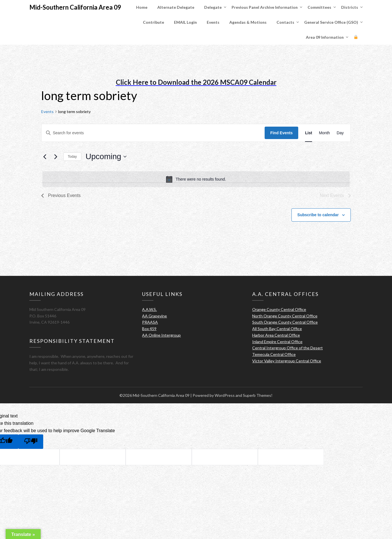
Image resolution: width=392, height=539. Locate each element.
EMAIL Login (185, 22)
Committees (319, 7)
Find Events (281, 133)
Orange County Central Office (279, 309)
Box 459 (149, 329)
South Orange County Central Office (285, 322)
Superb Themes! (258, 395)
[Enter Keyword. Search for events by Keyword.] (153, 133)
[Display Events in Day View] (340, 133)
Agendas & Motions (248, 22)
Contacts (285, 22)
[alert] (196, 179)
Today (72, 157)
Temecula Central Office (274, 354)
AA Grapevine (154, 316)
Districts (350, 7)
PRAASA (150, 322)
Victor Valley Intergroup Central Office (287, 361)
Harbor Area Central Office (276, 335)
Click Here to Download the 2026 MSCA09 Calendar (196, 82)
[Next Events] (56, 157)
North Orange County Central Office (285, 316)
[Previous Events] (45, 157)
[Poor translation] (31, 442)
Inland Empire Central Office (277, 342)
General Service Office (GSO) (331, 22)
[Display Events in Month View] (324, 133)
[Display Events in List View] (309, 133)
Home (142, 7)
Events (213, 22)
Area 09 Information (325, 37)
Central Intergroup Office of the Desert (288, 348)
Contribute (153, 22)
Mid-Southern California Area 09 (75, 7)
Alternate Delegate (176, 7)
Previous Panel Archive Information (265, 7)
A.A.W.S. (149, 309)
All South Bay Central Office (277, 329)
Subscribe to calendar (318, 215)
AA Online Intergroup (161, 335)
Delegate (213, 7)
